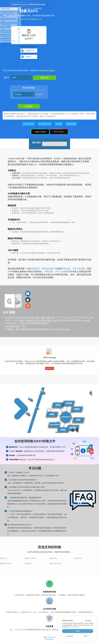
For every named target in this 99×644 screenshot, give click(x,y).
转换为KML (53, 558)
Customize (69, 636)
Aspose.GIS (19, 630)
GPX (14, 78)
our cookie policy (74, 627)
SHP (48, 317)
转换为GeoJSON (30, 558)
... (55, 144)
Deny (86, 636)
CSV (88, 320)
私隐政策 (52, 70)
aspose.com (25, 19)
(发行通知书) (50, 639)
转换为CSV (3, 558)
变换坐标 (59, 124)
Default (18, 94)
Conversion (28, 8)
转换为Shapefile (6, 563)
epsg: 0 (39, 94)
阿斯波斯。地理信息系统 (43, 269)
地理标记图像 (71, 124)
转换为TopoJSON (55, 563)
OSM (49, 320)
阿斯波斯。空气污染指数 (74, 269)
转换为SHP (28, 563)
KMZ (43, 317)
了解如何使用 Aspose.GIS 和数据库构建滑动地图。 (29, 4)
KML (38, 317)
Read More (50, 368)
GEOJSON (30, 320)
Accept (78, 631)
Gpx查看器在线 (29, 124)
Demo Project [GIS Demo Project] (59, 132)
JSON (22, 320)
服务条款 (43, 70)
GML (55, 320)
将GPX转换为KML (45, 124)
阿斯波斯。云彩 (36, 19)
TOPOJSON (41, 320)
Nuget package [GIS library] (40, 132)
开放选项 (29, 106)
